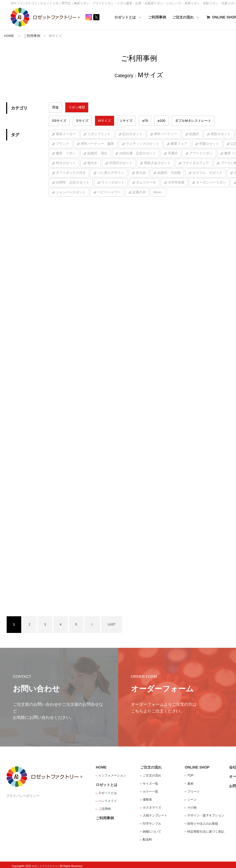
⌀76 (145, 121)
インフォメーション (112, 773)
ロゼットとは (134, 18)
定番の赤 (139, 192)
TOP (190, 773)
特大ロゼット (66, 163)
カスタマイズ (152, 805)
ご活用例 (105, 806)
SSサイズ (59, 121)
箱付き (92, 163)
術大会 (141, 173)
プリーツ (193, 789)
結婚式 (194, 134)
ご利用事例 (163, 17)
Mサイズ (105, 121)
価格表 (147, 797)
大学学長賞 (176, 183)
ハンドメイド (108, 798)
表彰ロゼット (221, 134)
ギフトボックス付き (71, 173)
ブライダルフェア (196, 163)
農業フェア (179, 144)
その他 (192, 805)
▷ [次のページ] (92, 622)
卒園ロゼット (209, 144)
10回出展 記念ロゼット (138, 154)
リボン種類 (77, 108)
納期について (152, 829)
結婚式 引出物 (169, 173)
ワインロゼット (113, 183)
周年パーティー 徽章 (97, 144)
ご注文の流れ (192, 18)
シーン (192, 797)
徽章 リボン (66, 154)
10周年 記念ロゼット (73, 183)
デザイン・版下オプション (206, 813)
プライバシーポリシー (23, 793)
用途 (55, 108)
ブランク (63, 144)
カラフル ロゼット (207, 173)
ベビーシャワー (109, 192)
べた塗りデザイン (111, 173)
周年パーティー (166, 134)
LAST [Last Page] (111, 622)
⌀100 (161, 121)
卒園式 (173, 154)
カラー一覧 (150, 789)
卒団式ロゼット (121, 163)
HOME (9, 36)
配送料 (147, 837)
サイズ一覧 (150, 781)
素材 (190, 781)
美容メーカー (66, 134)
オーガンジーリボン (211, 183)
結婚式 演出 (97, 154)
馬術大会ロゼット (157, 163)
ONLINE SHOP (197, 764)
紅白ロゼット (132, 134)
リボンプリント (99, 134)
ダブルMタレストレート (193, 121)
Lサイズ (127, 121)
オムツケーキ (146, 183)
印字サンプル (152, 821)
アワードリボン (201, 154)
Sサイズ (82, 121)
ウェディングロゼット (142, 144)
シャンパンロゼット (71, 192)
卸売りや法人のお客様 (203, 821)
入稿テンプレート (155, 813)
